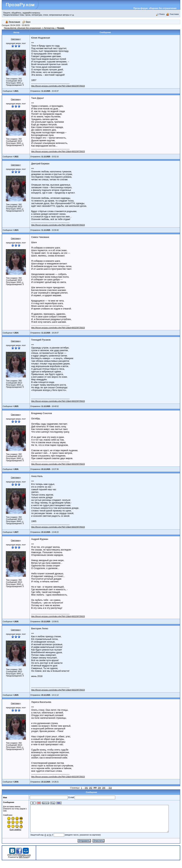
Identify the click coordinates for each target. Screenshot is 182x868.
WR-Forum (24, 862)
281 (86, 788)
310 (110, 788)
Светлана (15, 39)
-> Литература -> (49, 28)
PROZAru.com (24, 860)
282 (91, 788)
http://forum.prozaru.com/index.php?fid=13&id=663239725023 (58, 86)
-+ (23, 83)
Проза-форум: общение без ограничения (155, 8)
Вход (26, 22)
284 (99, 788)
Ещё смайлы (12, 829)
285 (104, 788)
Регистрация (13, 22)
